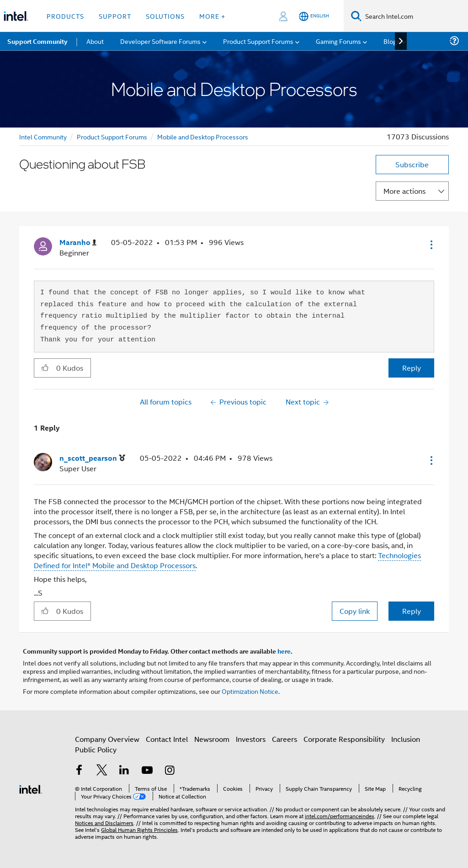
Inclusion (406, 739)
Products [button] (65, 16)
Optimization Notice (250, 691)
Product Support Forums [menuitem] (258, 41)
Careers (285, 739)
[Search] (356, 16)
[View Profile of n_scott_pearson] (92, 458)
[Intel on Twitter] (102, 771)
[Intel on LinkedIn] (124, 771)
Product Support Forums (112, 136)
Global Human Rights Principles (139, 829)
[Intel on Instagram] (170, 771)
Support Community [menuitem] (37, 41)
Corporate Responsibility (344, 739)
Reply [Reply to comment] (412, 611)
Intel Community (43, 136)
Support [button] (115, 16)
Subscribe (412, 164)
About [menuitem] (95, 41)
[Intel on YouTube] (147, 771)
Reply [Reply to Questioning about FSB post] (412, 368)
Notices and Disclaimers (104, 823)
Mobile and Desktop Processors (203, 136)
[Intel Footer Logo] (31, 788)
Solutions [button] (165, 16)
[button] (431, 245)
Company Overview (107, 739)
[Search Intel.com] (415, 16)
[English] (314, 16)
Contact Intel (167, 739)
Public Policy (96, 749)
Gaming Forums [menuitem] (338, 41)
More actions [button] (404, 191)
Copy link (355, 611)
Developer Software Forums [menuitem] (160, 41)
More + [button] (212, 16)
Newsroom (212, 739)
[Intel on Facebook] (79, 771)
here (284, 651)
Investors (251, 739)
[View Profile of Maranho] (78, 242)
